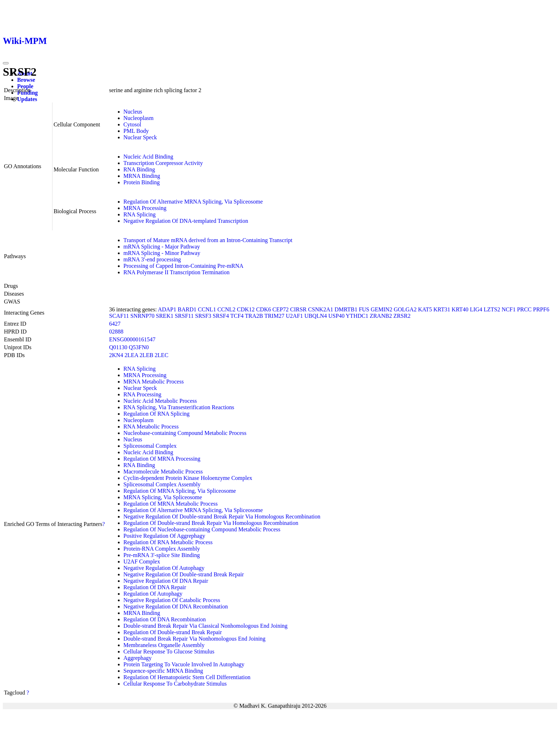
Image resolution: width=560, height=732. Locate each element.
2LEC (161, 355)
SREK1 (165, 316)
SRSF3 (203, 316)
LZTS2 (492, 309)
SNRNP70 (142, 316)
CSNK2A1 (320, 309)
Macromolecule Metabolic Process (163, 472)
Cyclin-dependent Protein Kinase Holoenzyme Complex (188, 478)
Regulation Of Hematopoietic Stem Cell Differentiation (187, 677)
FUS (364, 309)
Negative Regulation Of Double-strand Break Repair (184, 574)
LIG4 (476, 309)
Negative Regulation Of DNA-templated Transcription (186, 221)
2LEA (131, 355)
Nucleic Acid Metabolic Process (160, 401)
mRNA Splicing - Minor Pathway (162, 253)
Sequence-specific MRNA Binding (163, 671)
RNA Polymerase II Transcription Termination (177, 272)
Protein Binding (142, 182)
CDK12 (246, 309)
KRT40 (460, 309)
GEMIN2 (381, 309)
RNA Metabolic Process (151, 427)
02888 (116, 332)
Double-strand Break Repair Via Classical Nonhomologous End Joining (206, 626)
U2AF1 (294, 316)
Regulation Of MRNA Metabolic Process (171, 504)
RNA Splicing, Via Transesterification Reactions (179, 407)
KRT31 (442, 309)
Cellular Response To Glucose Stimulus (169, 651)
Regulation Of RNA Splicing (157, 414)
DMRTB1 (346, 309)
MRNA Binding (142, 176)
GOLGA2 (405, 309)
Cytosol (132, 124)
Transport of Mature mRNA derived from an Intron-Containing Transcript (208, 240)
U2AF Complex (142, 561)
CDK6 (264, 309)
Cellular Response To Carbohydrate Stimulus (175, 684)
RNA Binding (139, 169)
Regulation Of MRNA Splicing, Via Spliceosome (180, 491)
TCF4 (237, 316)
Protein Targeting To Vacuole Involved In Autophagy (184, 664)
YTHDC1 (357, 316)
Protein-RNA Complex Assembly (162, 549)
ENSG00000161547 (132, 339)
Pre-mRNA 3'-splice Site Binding (162, 555)
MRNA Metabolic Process (154, 382)
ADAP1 (167, 309)
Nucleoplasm (139, 118)
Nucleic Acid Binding (149, 157)
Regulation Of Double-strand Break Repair (173, 632)
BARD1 (187, 309)
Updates (27, 99)
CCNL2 (227, 309)
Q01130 (118, 347)
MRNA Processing (145, 208)
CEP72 (281, 309)
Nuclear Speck (140, 137)
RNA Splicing (140, 214)
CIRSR (298, 309)
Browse (26, 80)
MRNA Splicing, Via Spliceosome (163, 497)
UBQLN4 (316, 316)
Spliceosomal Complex (150, 446)
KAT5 (425, 309)
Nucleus (133, 112)
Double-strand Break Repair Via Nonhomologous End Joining (195, 639)
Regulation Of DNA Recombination (165, 619)
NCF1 (509, 309)
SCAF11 (119, 316)
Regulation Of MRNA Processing (162, 459)
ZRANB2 (381, 316)
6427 (115, 324)
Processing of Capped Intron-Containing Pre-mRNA (184, 266)
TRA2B (254, 316)
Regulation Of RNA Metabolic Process (168, 542)
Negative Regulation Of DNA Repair (166, 581)
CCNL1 (207, 309)
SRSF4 (221, 316)
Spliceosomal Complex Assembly (162, 484)
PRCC (524, 309)
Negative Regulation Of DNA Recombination (176, 606)
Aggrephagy (138, 658)
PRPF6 (541, 309)
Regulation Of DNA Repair (155, 587)
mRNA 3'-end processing (152, 259)
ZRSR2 (402, 316)
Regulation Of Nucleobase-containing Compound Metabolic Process (202, 529)
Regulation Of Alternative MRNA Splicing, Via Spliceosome (193, 202)
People (25, 86)
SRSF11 (184, 316)
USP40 (336, 316)
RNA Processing (142, 394)
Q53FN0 (139, 347)
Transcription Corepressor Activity (163, 163)
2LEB (146, 355)
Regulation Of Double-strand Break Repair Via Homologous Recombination (211, 523)
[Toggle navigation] (6, 63)
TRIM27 (274, 316)
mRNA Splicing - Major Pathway (162, 247)
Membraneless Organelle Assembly (164, 645)
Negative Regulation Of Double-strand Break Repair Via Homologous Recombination (222, 517)
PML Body (136, 131)
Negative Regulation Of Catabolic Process (172, 600)
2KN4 (116, 355)
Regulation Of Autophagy (153, 594)
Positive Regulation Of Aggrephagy (164, 536)
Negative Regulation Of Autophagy (164, 568)
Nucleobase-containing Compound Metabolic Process (185, 433)
